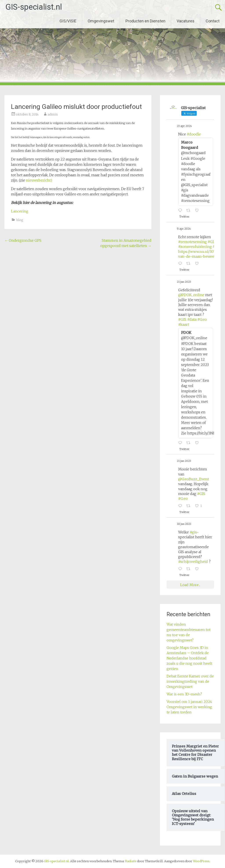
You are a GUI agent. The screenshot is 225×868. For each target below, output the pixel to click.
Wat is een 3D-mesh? (184, 694)
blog (20, 220)
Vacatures (186, 21)
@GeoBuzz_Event (194, 479)
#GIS (212, 242)
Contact (213, 21)
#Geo (202, 319)
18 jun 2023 (184, 524)
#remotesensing (192, 242)
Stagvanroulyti (80, 170)
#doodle (194, 134)
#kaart (184, 324)
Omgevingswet (101, 21)
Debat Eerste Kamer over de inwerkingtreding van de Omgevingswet (190, 681)
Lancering (20, 211)
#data (192, 319)
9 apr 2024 (184, 229)
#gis (193, 532)
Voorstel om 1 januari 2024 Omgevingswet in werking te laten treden (189, 707)
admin (53, 114)
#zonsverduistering (195, 247)
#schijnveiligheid (193, 562)
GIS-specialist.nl (34, 7)
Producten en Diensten (145, 21)
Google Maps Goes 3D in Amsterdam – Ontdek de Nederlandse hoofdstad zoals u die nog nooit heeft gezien (189, 658)
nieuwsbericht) (39, 180)
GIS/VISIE (68, 21)
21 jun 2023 (184, 282)
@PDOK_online (191, 295)
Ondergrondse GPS (23, 240)
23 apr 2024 (184, 126)
